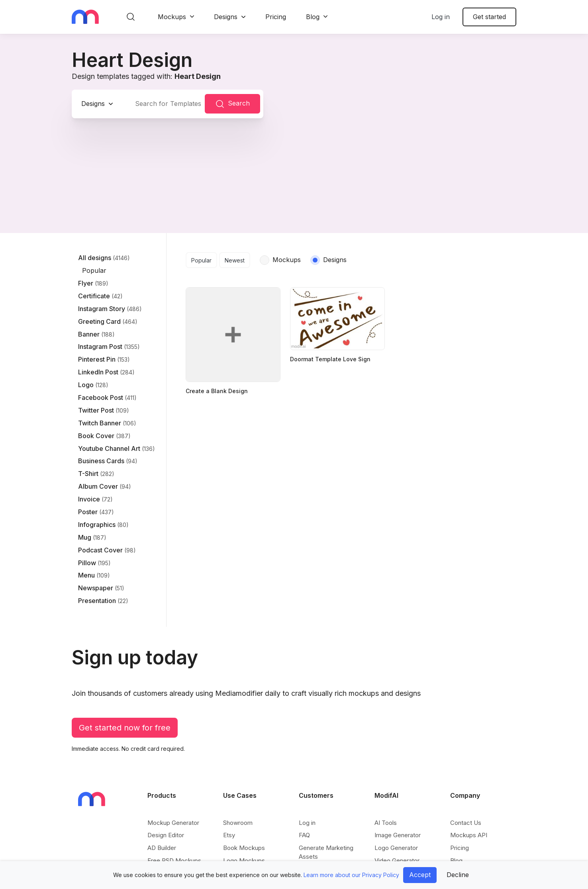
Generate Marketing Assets (326, 852)
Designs (226, 17)
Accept (420, 875)
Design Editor (166, 835)
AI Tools (386, 823)
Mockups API (469, 835)
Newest (235, 260)
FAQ (304, 835)
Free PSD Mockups (174, 861)
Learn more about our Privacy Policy (351, 875)
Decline (458, 875)
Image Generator (398, 835)
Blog (313, 17)
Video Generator (397, 861)
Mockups (172, 17)
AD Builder (162, 848)
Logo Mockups (244, 861)
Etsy (229, 835)
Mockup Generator (173, 823)
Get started (489, 17)
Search (232, 104)
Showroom (238, 823)
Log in (441, 17)
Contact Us (466, 823)
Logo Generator (396, 848)
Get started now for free (125, 728)
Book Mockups (244, 848)
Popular (201, 260)
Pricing (276, 17)
